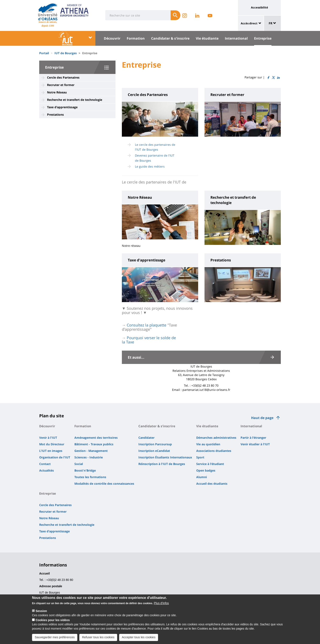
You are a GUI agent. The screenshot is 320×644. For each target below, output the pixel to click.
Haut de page (262, 418)
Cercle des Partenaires (63, 77)
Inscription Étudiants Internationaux (165, 457)
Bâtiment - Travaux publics (94, 444)
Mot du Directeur (52, 444)
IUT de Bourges (66, 53)
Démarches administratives (216, 438)
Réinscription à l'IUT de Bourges (162, 464)
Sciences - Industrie (89, 457)
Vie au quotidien (208, 444)
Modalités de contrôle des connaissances (104, 484)
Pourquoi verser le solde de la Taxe (149, 340)
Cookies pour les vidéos (53, 620)
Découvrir (112, 38)
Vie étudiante (207, 38)
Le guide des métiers (150, 166)
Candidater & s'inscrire (170, 38)
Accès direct (249, 23)
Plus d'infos (161, 603)
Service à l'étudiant (210, 464)
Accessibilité (259, 7)
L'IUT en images (51, 451)
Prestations (55, 115)
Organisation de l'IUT (55, 457)
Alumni (202, 477)
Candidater (146, 438)
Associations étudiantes (214, 451)
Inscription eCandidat (154, 451)
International (236, 38)
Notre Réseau (57, 92)
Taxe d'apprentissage (62, 107)
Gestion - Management (91, 451)
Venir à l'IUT (48, 438)
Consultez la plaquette (147, 325)
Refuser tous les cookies (98, 637)
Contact (45, 464)
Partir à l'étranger (253, 438)
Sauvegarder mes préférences (55, 637)
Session (41, 611)
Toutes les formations (90, 477)
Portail (44, 53)
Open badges (206, 470)
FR (272, 23)
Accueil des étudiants (212, 484)
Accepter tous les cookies (139, 637)
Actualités (47, 470)
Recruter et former (61, 85)
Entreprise (263, 38)
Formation (136, 38)
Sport (200, 457)
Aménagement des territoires (96, 438)
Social (79, 464)
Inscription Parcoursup (155, 444)
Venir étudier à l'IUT (255, 444)
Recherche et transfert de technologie (75, 100)
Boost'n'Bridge (85, 470)
